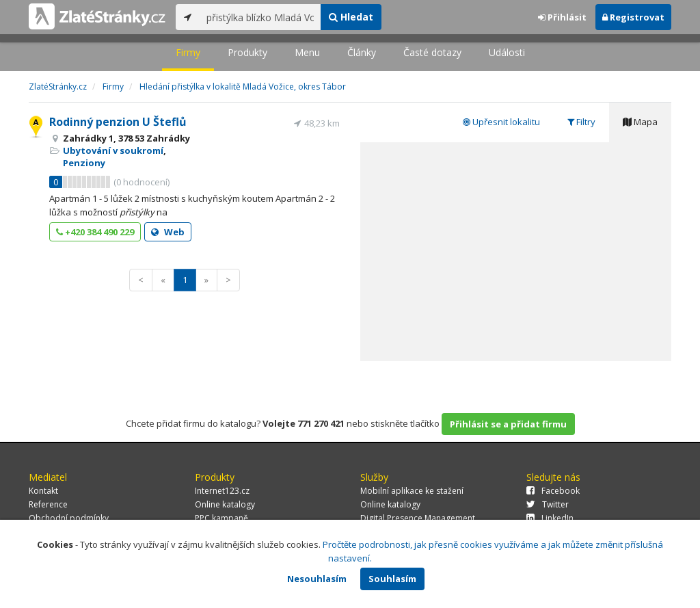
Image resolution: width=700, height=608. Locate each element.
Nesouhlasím (317, 579)
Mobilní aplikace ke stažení (412, 491)
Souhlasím (392, 579)
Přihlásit (562, 17)
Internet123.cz (222, 491)
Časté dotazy (432, 52)
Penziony (84, 163)
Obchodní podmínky (69, 518)
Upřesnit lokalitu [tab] (501, 122)
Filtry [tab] (581, 122)
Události (507, 52)
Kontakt (43, 491)
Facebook (553, 491)
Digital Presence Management (418, 518)
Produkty (247, 52)
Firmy (188, 52)
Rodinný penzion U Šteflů (118, 122)
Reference (48, 504)
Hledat (351, 17)
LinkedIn (550, 518)
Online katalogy (225, 504)
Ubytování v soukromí (113, 150)
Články (362, 52)
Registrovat (633, 17)
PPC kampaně (221, 518)
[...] (260, 17)
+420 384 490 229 (95, 232)
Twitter (548, 504)
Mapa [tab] (640, 122)
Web (168, 232)
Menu (307, 52)
